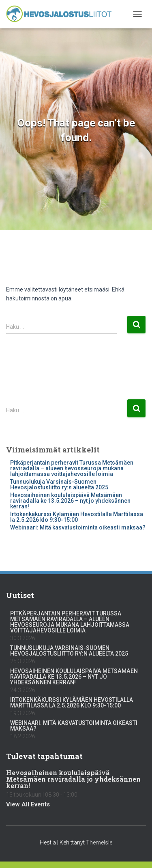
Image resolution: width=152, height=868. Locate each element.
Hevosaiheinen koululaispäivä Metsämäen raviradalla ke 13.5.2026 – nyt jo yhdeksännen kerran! (70, 501)
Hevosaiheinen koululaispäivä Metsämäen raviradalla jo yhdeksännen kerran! (73, 779)
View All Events (28, 804)
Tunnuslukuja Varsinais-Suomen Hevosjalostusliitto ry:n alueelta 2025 (59, 484)
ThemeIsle (99, 842)
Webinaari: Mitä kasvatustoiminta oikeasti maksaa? (78, 527)
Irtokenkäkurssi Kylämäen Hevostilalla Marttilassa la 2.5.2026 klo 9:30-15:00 (77, 517)
